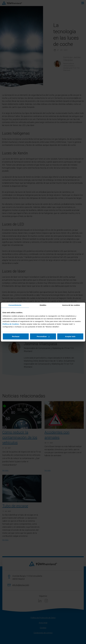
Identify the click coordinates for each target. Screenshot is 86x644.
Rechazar (16, 336)
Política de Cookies (11, 324)
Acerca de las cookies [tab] (71, 305)
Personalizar (43, 336)
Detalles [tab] (43, 305)
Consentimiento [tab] (15, 305)
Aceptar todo (70, 336)
